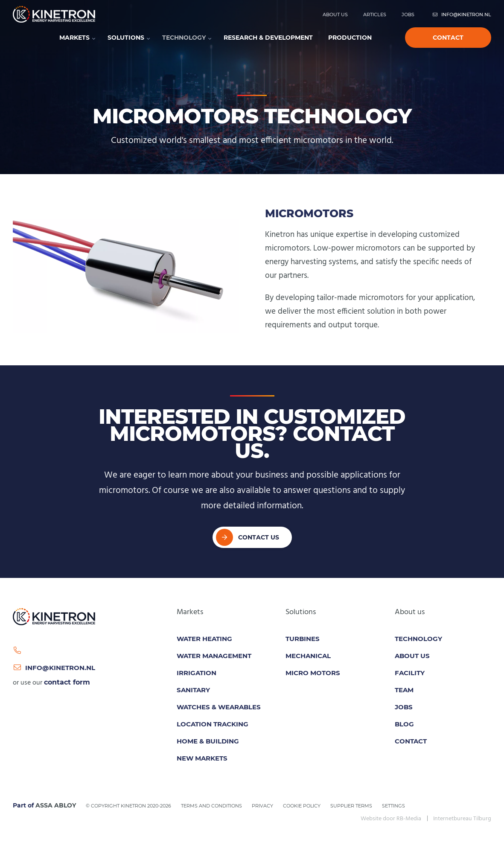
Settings (393, 806)
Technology (184, 38)
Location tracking (213, 724)
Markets (74, 38)
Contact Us (259, 537)
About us (335, 15)
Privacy (262, 806)
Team (404, 690)
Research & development (268, 38)
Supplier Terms (351, 806)
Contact (448, 38)
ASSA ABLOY (56, 805)
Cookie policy (302, 806)
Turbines (303, 639)
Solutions (126, 38)
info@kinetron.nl (462, 15)
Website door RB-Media (391, 819)
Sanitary (193, 690)
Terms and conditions (211, 806)
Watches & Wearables (219, 707)
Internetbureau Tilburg (462, 819)
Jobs (408, 15)
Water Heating (204, 639)
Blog (404, 724)
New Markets (202, 758)
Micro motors (313, 673)
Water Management (214, 656)
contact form (67, 682)
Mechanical (308, 656)
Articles (375, 15)
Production (350, 38)
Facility (410, 673)
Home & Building (208, 741)
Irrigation (197, 673)
